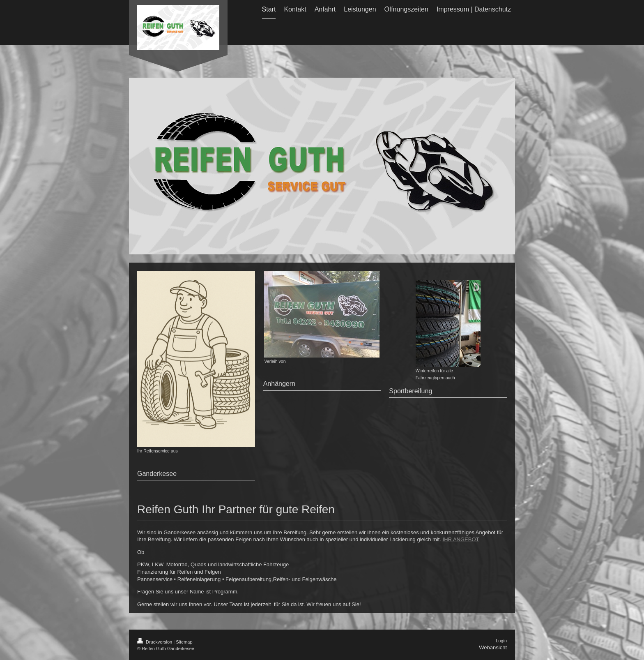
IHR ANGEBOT (461, 539)
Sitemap (184, 642)
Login (501, 641)
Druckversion (155, 642)
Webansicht (493, 647)
